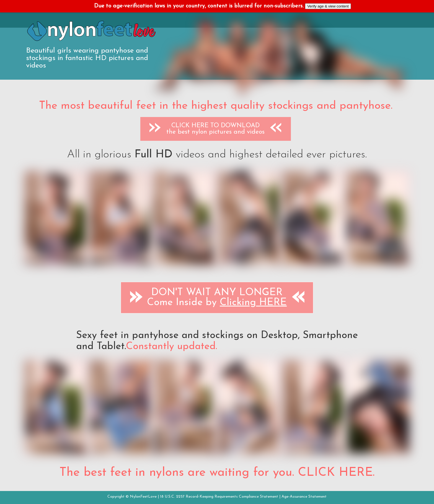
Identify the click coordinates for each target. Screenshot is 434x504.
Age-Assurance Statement (304, 497)
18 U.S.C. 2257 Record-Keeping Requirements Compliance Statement (219, 497)
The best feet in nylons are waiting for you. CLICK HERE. (217, 473)
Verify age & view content (328, 6)
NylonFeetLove (143, 497)
